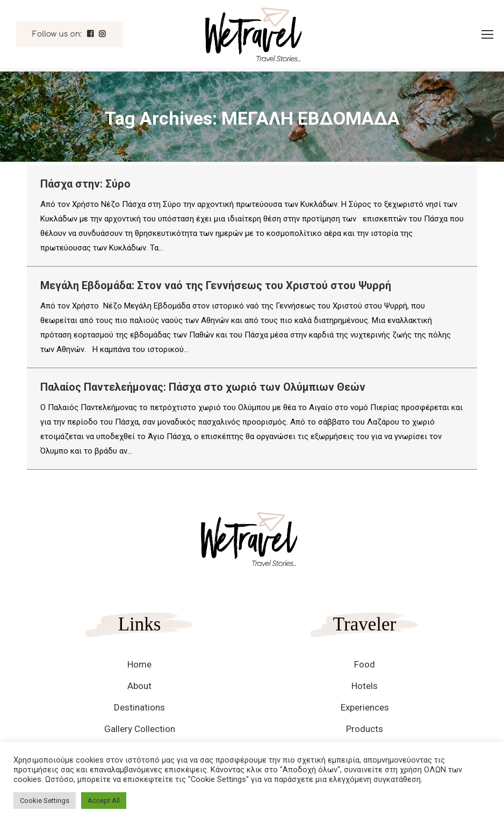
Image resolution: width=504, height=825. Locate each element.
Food (365, 664)
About (139, 686)
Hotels (365, 686)
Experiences (365, 707)
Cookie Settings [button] (45, 801)
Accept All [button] (104, 801)
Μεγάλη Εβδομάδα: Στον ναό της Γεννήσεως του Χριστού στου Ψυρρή (216, 285)
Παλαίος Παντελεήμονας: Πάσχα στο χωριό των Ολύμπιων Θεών (203, 387)
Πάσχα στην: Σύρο (85, 184)
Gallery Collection (140, 729)
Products (365, 729)
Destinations (139, 707)
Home (139, 664)
